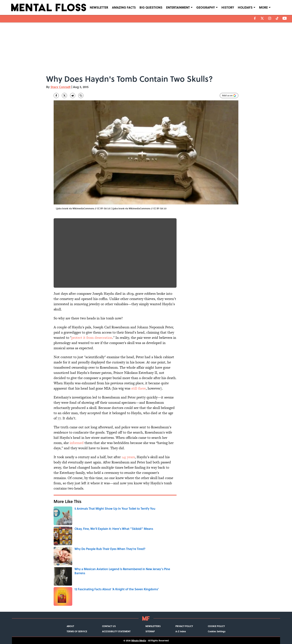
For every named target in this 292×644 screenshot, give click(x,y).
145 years (128, 457)
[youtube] (285, 18)
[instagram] (270, 18)
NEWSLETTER (99, 7)
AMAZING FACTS (124, 7)
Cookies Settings (217, 631)
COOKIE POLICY (216, 626)
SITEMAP (150, 631)
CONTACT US (109, 626)
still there (139, 388)
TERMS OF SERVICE (77, 631)
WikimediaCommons (140, 208)
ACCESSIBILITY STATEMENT (116, 631)
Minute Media (139, 640)
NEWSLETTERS (153, 626)
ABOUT (70, 626)
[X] (262, 18)
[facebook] (255, 18)
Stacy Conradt (61, 87)
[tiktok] (277, 18)
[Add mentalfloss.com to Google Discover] (229, 96)
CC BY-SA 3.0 (160, 208)
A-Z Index (181, 631)
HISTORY (228, 7)
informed (77, 443)
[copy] (81, 96)
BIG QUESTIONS (151, 7)
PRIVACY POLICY (184, 626)
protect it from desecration (92, 338)
